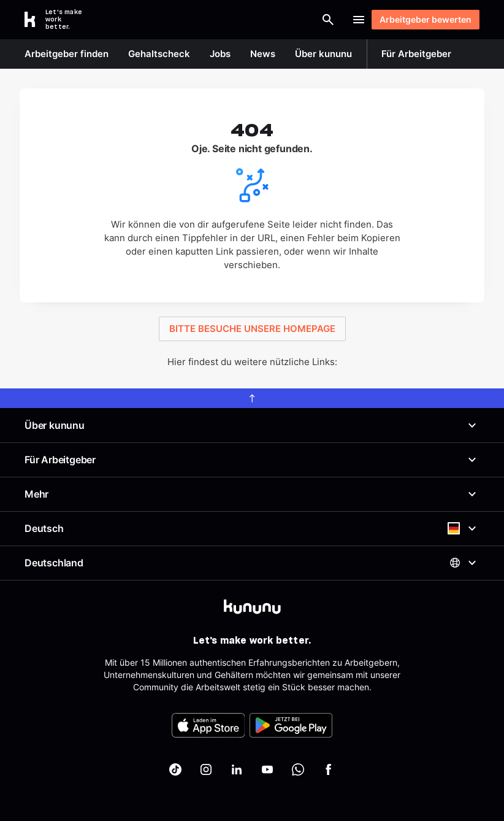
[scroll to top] (252, 398)
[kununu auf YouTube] (267, 769)
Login (323, 20)
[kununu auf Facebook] (329, 769)
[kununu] (252, 607)
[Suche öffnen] (273, 20)
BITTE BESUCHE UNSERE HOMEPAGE (252, 329)
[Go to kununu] (60, 20)
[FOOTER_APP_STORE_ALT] (208, 725)
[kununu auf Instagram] (206, 769)
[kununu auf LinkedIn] (237, 769)
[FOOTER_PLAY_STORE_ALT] (291, 725)
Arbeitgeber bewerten (420, 19)
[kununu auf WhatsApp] (298, 769)
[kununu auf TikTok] (175, 769)
